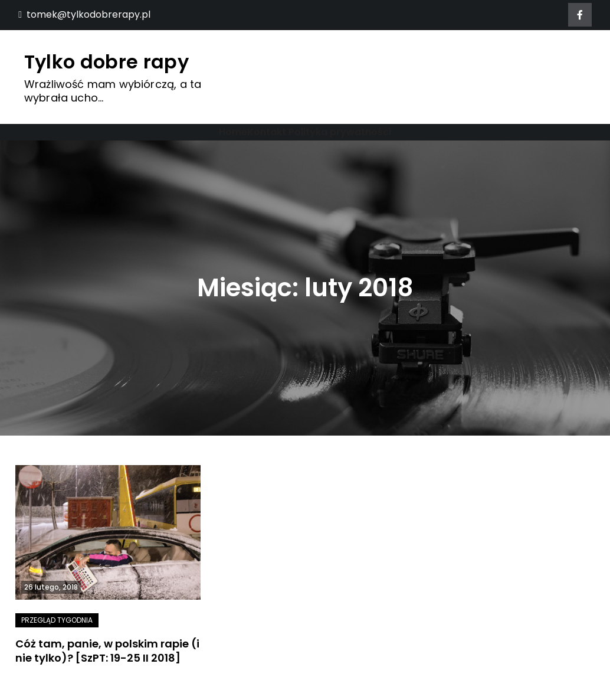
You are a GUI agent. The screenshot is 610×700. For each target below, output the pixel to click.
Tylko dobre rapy (106, 62)
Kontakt (267, 132)
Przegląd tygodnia (57, 620)
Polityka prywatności (340, 132)
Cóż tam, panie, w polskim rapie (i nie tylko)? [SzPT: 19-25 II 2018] (107, 650)
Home (233, 132)
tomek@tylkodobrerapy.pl (84, 14)
